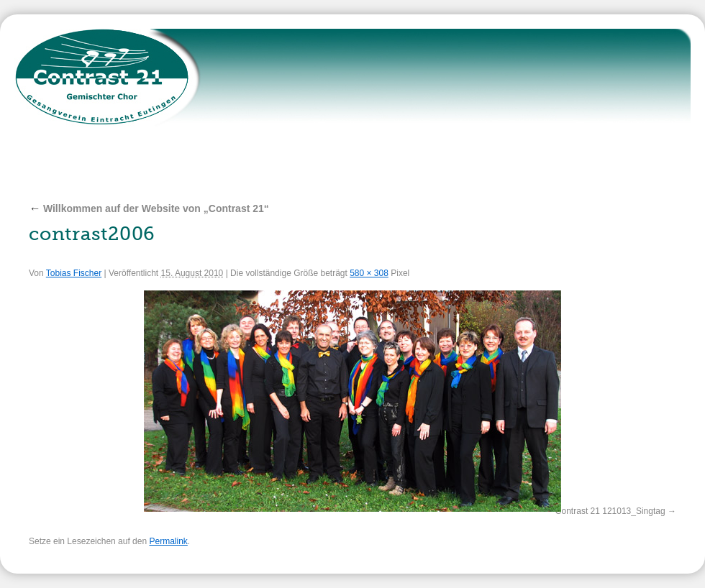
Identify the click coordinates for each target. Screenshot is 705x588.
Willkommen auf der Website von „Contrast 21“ (149, 208)
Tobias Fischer (74, 273)
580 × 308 (369, 273)
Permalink (168, 541)
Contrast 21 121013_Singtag (610, 511)
